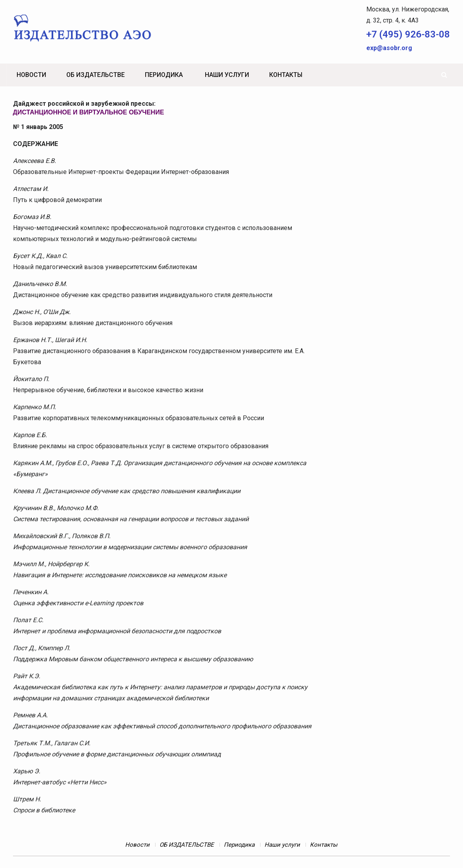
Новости (31, 75)
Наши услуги (227, 75)
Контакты (286, 75)
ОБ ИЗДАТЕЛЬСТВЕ (96, 75)
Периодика (164, 75)
